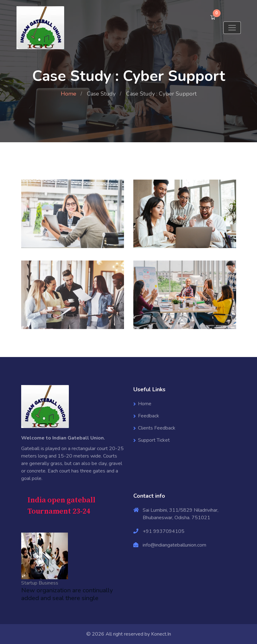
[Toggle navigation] (232, 28)
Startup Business (40, 583)
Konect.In (161, 634)
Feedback (149, 416)
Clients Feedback (157, 428)
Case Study (101, 94)
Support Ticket (154, 440)
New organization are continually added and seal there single (67, 594)
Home (69, 94)
